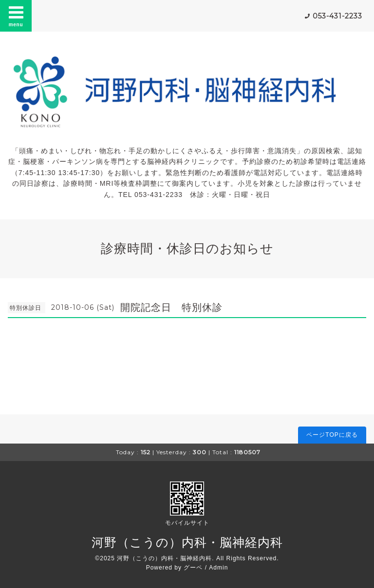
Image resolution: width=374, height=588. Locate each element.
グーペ (193, 568)
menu (16, 16)
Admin (218, 568)
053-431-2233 (337, 16)
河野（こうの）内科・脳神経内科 (187, 542)
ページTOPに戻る (332, 435)
